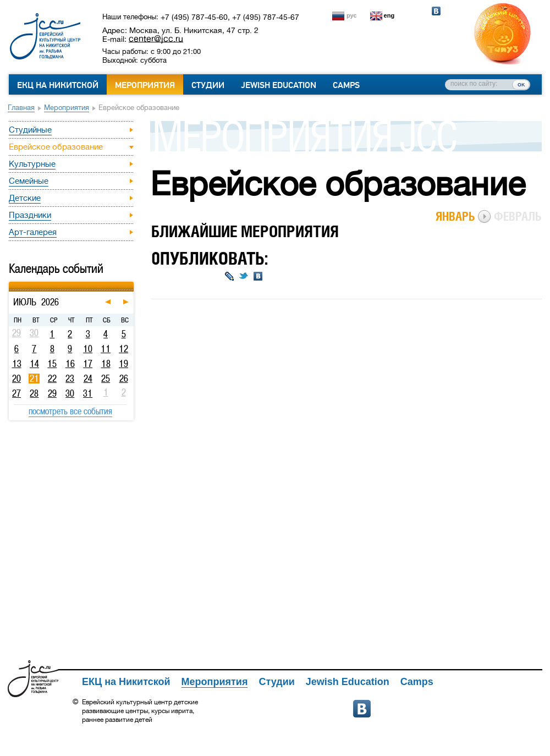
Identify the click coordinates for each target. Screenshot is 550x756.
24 (88, 379)
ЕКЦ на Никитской (58, 85)
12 (123, 349)
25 (106, 379)
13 (17, 364)
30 (70, 393)
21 (34, 379)
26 (124, 379)
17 (88, 364)
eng (389, 15)
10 (88, 349)
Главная (21, 108)
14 (34, 364)
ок (521, 84)
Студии (208, 85)
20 (16, 379)
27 (16, 393)
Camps (346, 85)
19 (123, 364)
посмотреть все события (70, 411)
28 (34, 393)
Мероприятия (145, 85)
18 (106, 364)
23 (70, 379)
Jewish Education (279, 85)
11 (106, 349)
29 (52, 393)
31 (88, 393)
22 (52, 379)
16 (70, 364)
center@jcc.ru (156, 39)
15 (52, 364)
